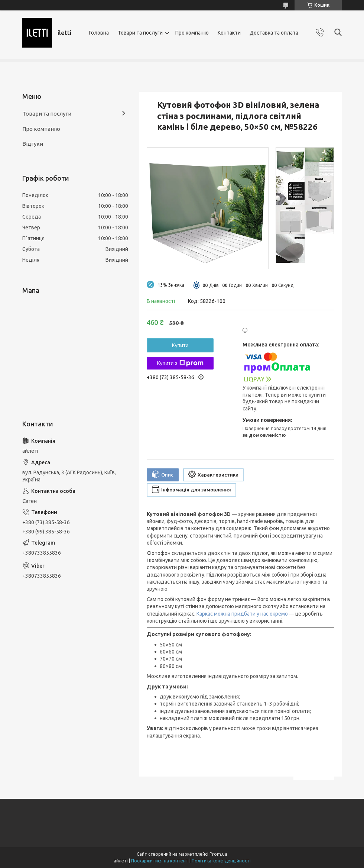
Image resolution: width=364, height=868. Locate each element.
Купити (180, 345)
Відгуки (33, 144)
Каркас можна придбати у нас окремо (242, 614)
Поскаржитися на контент (160, 861)
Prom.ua (218, 854)
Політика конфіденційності (221, 861)
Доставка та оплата (274, 33)
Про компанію (192, 33)
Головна (99, 33)
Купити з (180, 363)
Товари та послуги (140, 33)
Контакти (229, 33)
